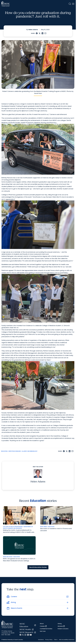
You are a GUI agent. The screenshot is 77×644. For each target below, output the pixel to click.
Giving (60, 624)
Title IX (56, 640)
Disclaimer (41, 640)
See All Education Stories (38, 567)
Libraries (61, 626)
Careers (43, 626)
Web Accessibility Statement (67, 640)
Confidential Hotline (46, 629)
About (42, 624)
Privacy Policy (49, 640)
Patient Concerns (63, 629)
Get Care (43, 631)
